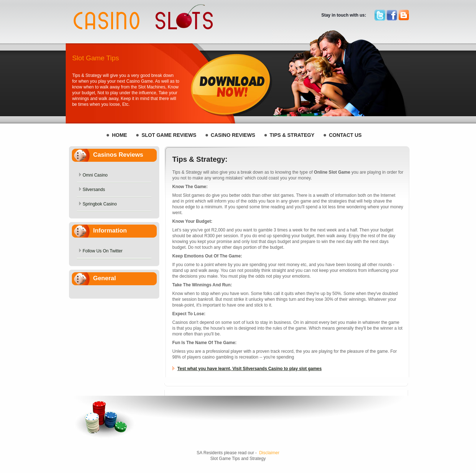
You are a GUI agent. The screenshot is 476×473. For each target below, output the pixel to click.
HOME (120, 135)
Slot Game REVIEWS (169, 135)
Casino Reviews (233, 135)
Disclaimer (269, 453)
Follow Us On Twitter (103, 251)
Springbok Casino (100, 204)
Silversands (94, 190)
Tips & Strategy (292, 135)
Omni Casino (95, 175)
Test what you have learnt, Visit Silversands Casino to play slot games (250, 369)
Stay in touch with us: (344, 15)
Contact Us (345, 135)
